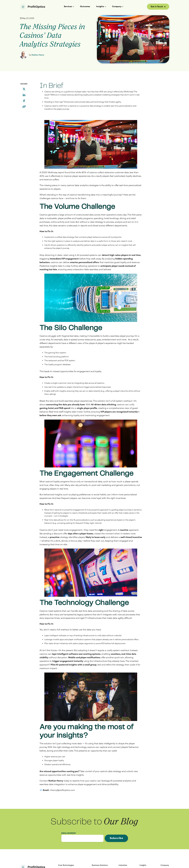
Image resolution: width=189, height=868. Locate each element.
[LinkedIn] (24, 97)
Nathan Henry (38, 55)
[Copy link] (24, 108)
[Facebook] (24, 102)
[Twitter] (24, 91)
